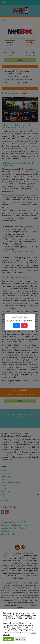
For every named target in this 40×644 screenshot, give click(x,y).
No (24, 325)
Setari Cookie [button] (21, 639)
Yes (16, 325)
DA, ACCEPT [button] (9, 639)
